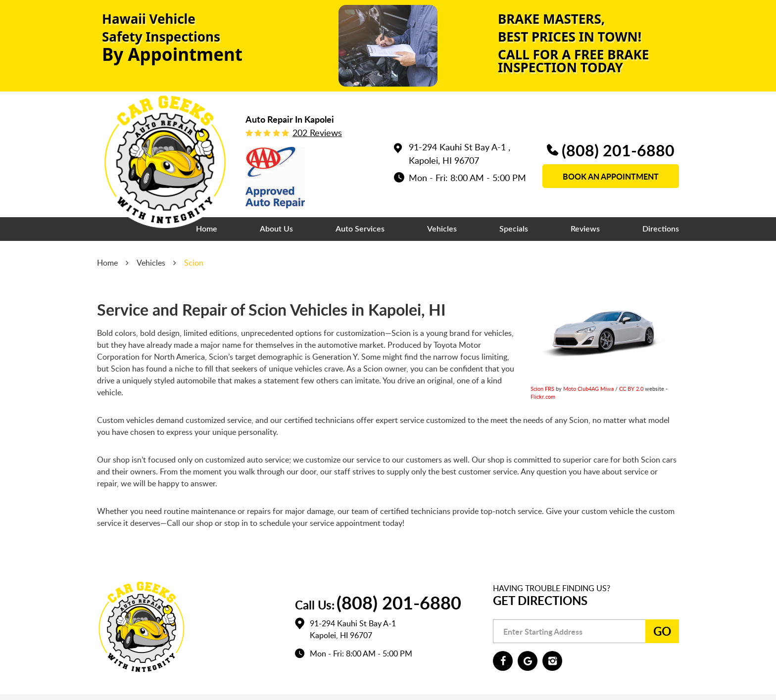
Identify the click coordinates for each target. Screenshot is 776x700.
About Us (276, 229)
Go (662, 631)
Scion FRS (542, 389)
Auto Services (360, 229)
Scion (194, 263)
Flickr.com (543, 397)
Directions (661, 229)
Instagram (552, 661)
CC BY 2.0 (631, 389)
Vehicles (442, 229)
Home (207, 229)
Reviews (585, 229)
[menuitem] (207, 229)
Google (528, 661)
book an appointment (611, 176)
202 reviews (317, 133)
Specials (514, 229)
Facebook (503, 661)
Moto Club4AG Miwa (588, 389)
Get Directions (540, 600)
